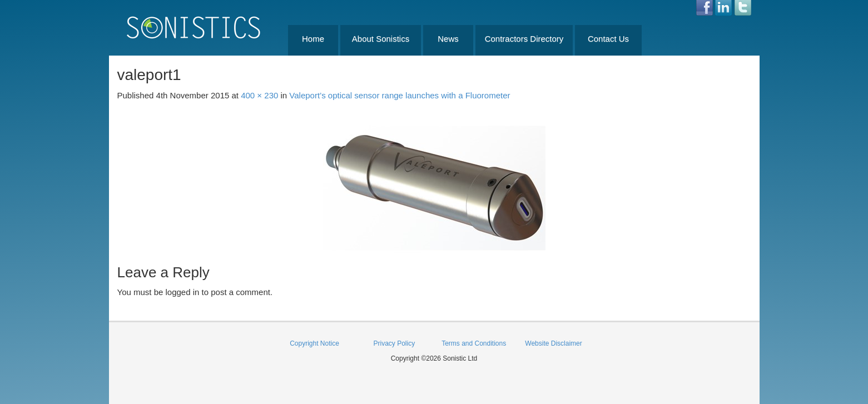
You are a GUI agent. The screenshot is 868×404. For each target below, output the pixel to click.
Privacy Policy (394, 343)
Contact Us (608, 39)
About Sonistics (381, 39)
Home (313, 39)
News (448, 39)
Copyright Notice (314, 343)
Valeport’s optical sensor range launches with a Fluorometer (400, 95)
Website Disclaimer (553, 343)
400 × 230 (259, 95)
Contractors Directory (524, 39)
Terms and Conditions (474, 343)
